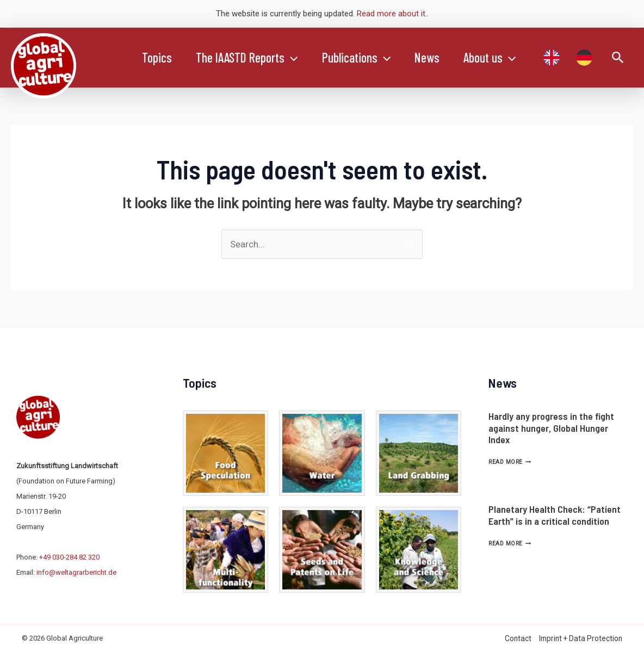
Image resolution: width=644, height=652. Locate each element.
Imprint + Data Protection (581, 638)
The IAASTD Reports (250, 58)
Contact (518, 638)
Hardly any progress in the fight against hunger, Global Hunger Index (551, 428)
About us (499, 58)
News (435, 57)
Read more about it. (392, 14)
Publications (362, 58)
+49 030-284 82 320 (69, 557)
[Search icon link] (618, 58)
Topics (158, 57)
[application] (294, 58)
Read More (510, 462)
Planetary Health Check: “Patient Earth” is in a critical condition (555, 515)
